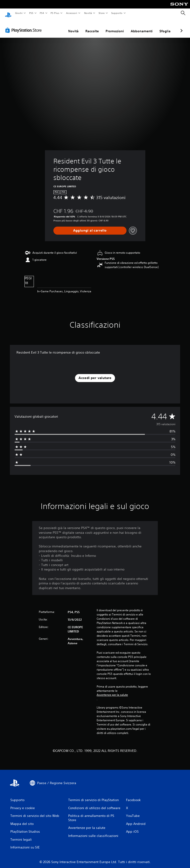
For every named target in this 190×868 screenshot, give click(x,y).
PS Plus (55, 13)
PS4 (42, 13)
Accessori (72, 13)
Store (102, 13)
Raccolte (92, 27)
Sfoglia (165, 27)
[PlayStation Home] (8, 13)
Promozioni (115, 27)
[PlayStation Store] (24, 26)
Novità (88, 13)
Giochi (19, 13)
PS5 (31, 13)
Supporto (117, 13)
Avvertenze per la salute (112, 690)
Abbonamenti (142, 27)
